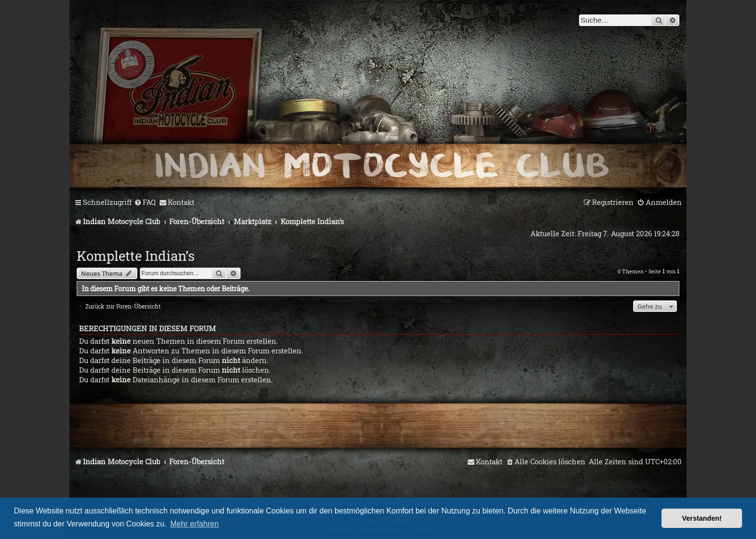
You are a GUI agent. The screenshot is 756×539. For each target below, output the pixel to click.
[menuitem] (145, 202)
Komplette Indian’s (136, 256)
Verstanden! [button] (702, 518)
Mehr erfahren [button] (195, 524)
